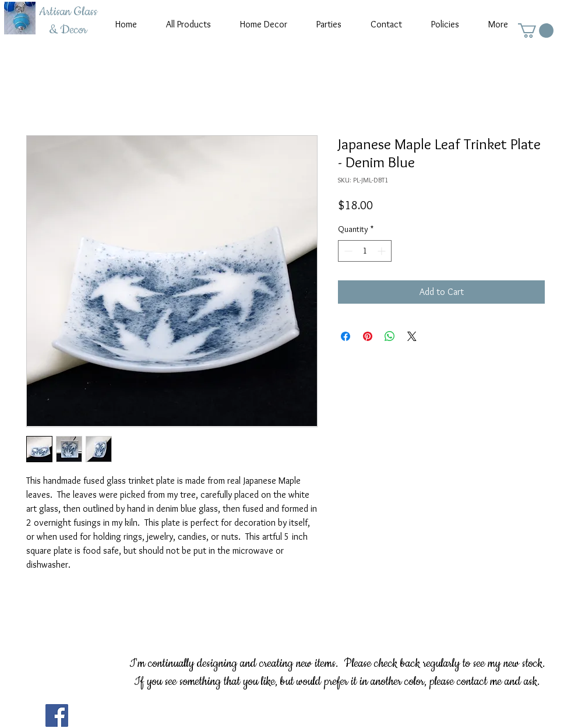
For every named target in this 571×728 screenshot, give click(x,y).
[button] (536, 31)
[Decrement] (347, 251)
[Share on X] (412, 336)
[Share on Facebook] (346, 336)
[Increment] (383, 251)
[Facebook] (57, 715)
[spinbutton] (365, 251)
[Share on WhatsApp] (390, 336)
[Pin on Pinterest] (368, 336)
